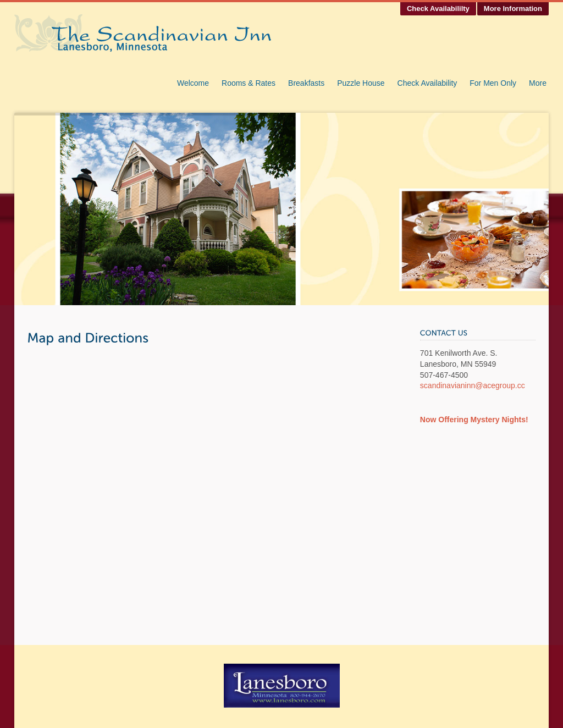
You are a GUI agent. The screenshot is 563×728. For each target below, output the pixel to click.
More (538, 83)
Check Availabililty (438, 9)
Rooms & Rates (249, 83)
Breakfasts (306, 83)
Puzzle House (361, 83)
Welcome (193, 83)
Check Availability (427, 83)
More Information (513, 9)
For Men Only (493, 83)
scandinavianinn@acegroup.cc (473, 385)
